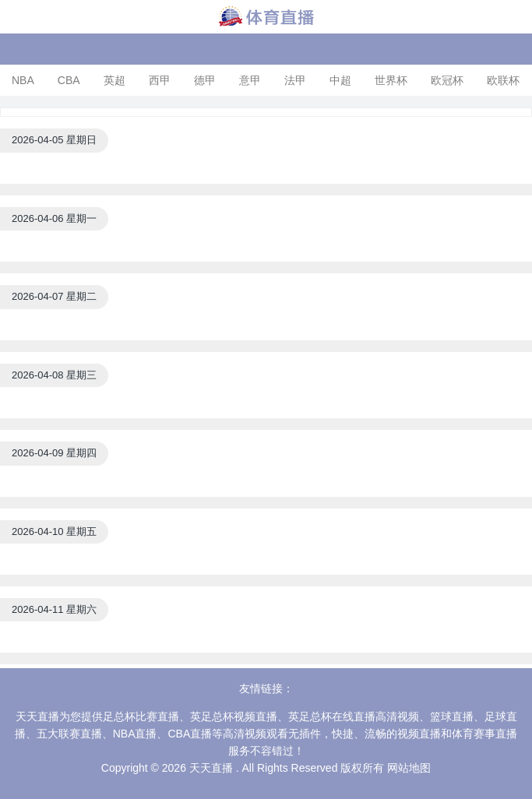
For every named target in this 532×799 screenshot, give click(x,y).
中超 (340, 80)
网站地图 (409, 768)
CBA (69, 80)
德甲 (205, 80)
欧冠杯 (447, 80)
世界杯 (391, 80)
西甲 (160, 80)
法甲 (295, 80)
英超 (115, 80)
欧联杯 (503, 80)
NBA (23, 80)
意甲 (250, 80)
